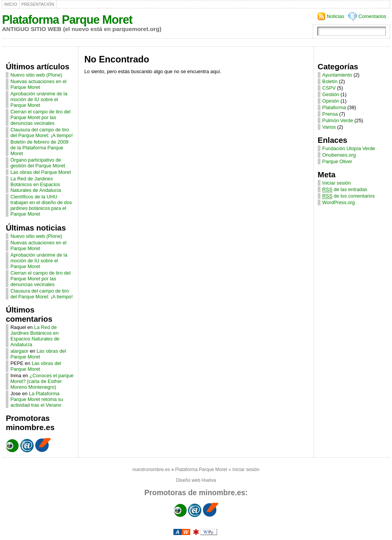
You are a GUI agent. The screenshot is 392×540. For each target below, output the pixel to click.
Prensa (330, 114)
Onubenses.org (339, 155)
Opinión (331, 101)
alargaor (19, 351)
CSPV (329, 88)
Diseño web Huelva (196, 480)
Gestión (331, 94)
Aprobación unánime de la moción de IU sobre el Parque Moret (39, 99)
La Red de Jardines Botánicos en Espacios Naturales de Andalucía (36, 184)
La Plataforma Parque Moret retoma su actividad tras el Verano (37, 399)
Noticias (336, 16)
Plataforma (334, 107)
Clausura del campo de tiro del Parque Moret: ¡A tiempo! (42, 133)
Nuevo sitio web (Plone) (36, 75)
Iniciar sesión (337, 183)
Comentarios (372, 16)
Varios (329, 127)
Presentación (38, 4)
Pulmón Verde (338, 120)
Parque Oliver (337, 161)
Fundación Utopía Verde (349, 148)
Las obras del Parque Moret (41, 172)
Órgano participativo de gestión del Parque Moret (38, 163)
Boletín (330, 81)
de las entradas (345, 189)
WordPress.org (339, 202)
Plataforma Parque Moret (67, 20)
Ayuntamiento (337, 75)
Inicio (11, 4)
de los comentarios (349, 196)
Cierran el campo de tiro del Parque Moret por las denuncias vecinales (40, 117)
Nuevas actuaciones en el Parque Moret (38, 84)
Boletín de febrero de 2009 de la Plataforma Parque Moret (39, 148)
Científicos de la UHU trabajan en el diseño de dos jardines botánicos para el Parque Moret (41, 205)
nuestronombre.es (151, 470)
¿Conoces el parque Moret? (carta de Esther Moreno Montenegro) (42, 381)
